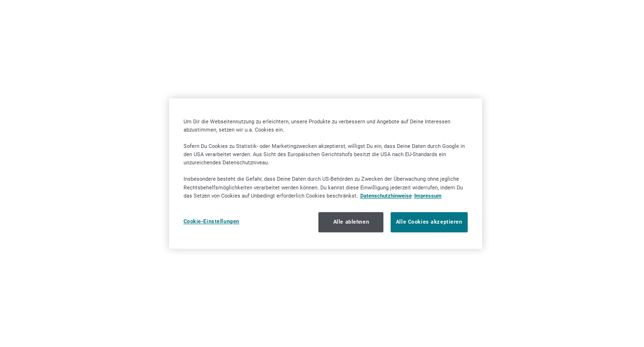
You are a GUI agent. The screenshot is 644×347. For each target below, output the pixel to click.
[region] (326, 173)
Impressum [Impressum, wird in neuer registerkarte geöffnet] (428, 196)
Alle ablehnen (351, 222)
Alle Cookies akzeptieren (429, 222)
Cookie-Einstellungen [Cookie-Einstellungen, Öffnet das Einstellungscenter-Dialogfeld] (211, 221)
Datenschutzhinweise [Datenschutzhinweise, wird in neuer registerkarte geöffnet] (386, 196)
